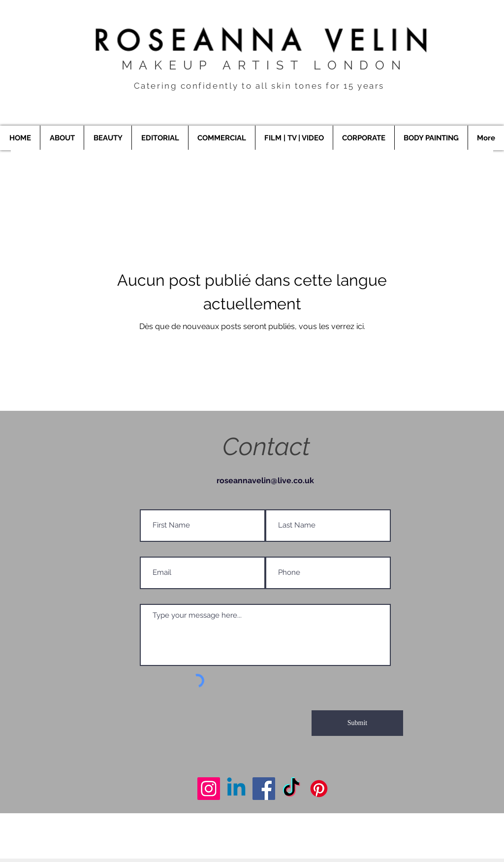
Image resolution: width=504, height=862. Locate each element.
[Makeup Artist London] (209, 789)
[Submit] (357, 723)
